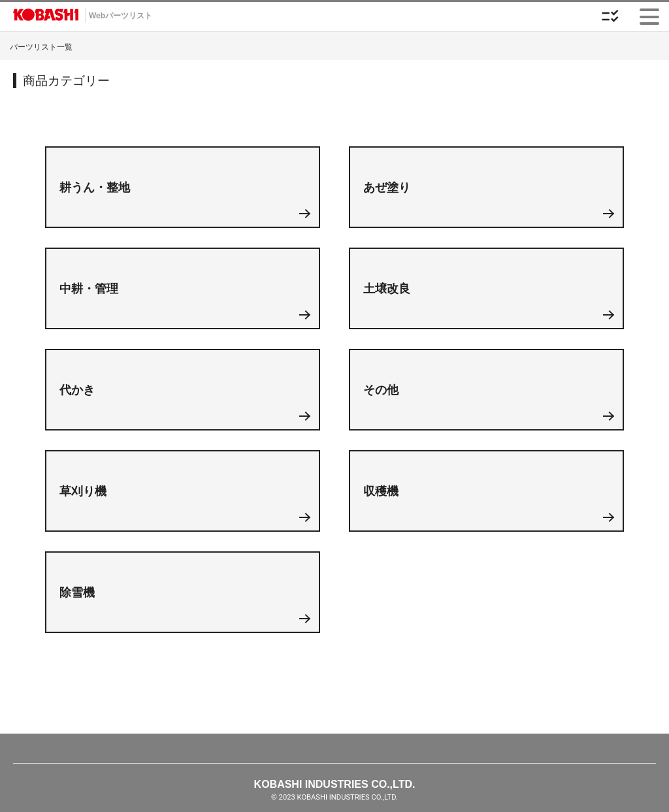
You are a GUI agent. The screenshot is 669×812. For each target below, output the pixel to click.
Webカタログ (46, 17)
